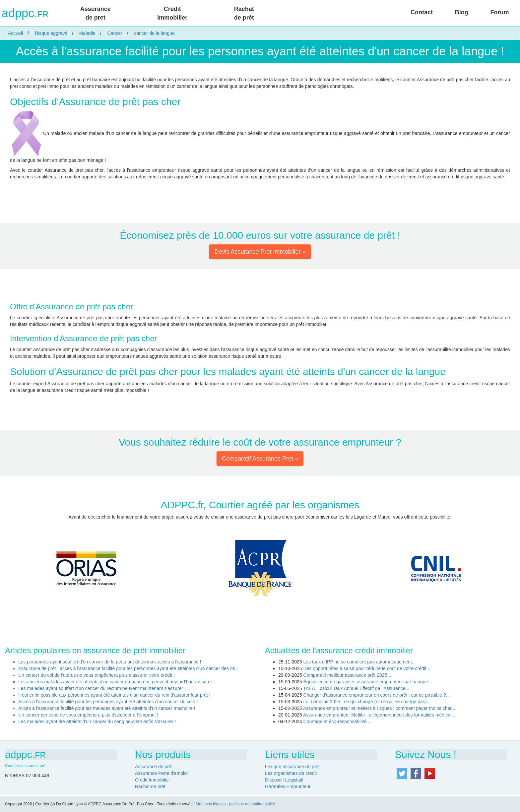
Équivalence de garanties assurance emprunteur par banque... (368, 682)
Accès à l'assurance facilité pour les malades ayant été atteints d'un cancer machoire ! (107, 708)
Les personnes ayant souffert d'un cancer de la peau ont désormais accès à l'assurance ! (110, 662)
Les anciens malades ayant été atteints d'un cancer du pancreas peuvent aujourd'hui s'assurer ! (117, 682)
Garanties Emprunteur (288, 786)
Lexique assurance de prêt (292, 767)
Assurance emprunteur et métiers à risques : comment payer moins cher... (379, 708)
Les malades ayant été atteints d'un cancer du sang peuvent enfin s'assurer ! (97, 721)
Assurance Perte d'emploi (161, 773)
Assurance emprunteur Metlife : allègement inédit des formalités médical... (379, 715)
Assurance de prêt (154, 767)
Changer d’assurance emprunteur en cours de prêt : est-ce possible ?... (377, 695)
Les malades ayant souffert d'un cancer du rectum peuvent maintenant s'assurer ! (102, 688)
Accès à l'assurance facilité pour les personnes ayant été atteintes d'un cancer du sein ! (108, 702)
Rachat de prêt (244, 13)
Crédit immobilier (172, 13)
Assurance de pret (96, 13)
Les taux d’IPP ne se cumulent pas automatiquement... (360, 662)
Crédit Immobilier (153, 780)
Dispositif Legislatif (284, 780)
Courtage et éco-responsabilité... (337, 721)
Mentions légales (211, 804)
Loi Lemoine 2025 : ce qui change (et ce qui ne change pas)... (367, 702)
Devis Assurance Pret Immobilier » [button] (260, 252)
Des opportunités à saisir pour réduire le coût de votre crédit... (367, 668)
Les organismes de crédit (291, 773)
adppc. (25, 13)
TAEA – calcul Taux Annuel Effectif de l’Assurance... (356, 688)
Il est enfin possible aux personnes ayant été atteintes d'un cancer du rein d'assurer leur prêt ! (114, 695)
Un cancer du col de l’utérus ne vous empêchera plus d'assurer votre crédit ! (97, 675)
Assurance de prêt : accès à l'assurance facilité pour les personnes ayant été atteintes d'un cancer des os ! (128, 668)
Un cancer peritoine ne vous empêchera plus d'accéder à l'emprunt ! (88, 715)
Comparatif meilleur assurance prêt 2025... (347, 675)
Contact (422, 12)
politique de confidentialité (252, 804)
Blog (462, 12)
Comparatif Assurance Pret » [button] (260, 459)
